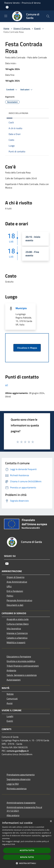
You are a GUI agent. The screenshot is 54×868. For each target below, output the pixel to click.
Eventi (37, 28)
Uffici (9, 586)
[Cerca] (48, 16)
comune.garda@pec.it (18, 751)
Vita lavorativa (14, 628)
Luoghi (10, 716)
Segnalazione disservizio (19, 779)
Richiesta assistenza (17, 788)
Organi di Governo (15, 577)
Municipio (21, 308)
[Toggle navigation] (6, 16)
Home (6, 28)
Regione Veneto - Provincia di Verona (22, 3)
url (7, 385)
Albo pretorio (13, 815)
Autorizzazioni (14, 680)
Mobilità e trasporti (16, 642)
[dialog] (27, 843)
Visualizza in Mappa (27, 348)
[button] (27, 863)
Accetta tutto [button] (27, 850)
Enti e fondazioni (15, 591)
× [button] (51, 821)
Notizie (10, 694)
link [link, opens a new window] (13, 844)
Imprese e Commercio (17, 633)
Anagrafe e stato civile (18, 619)
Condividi (12, 90)
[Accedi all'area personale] (7, 7)
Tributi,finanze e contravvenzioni (23, 666)
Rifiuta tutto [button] (27, 857)
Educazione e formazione (19, 656)
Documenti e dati (15, 605)
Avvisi (10, 703)
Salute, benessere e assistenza (22, 675)
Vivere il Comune (22, 28)
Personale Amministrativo (19, 600)
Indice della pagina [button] (18, 113)
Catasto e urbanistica (17, 638)
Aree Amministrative (17, 582)
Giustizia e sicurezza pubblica (21, 661)
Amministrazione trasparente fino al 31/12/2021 (24, 809)
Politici (10, 596)
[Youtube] (7, 564)
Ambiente (11, 670)
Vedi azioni (27, 90)
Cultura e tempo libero (18, 624)
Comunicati (12, 699)
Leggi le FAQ (13, 784)
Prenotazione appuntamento (21, 775)
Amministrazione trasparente (21, 803)
